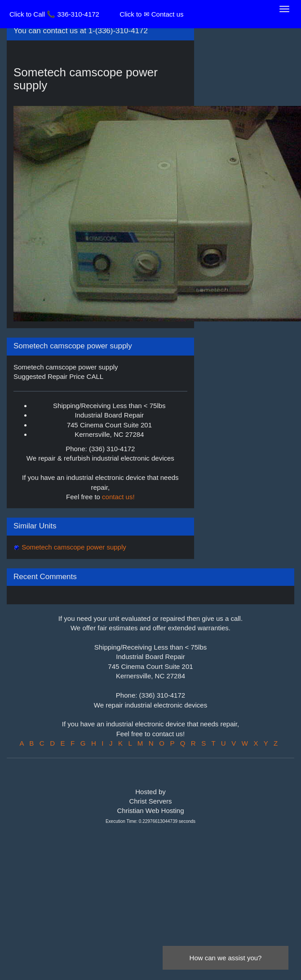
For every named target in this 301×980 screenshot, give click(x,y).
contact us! (118, 497)
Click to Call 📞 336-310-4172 (54, 14)
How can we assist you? (226, 958)
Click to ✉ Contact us (151, 14)
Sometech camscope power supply (73, 547)
